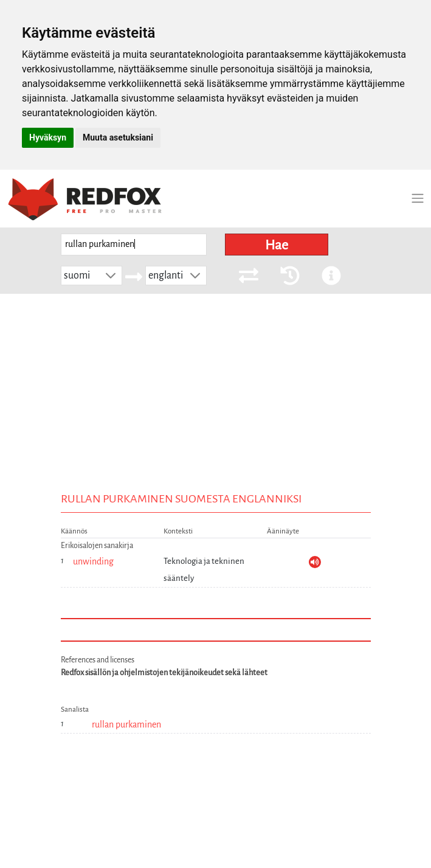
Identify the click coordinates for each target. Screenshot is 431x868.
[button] (111, 276)
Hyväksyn (48, 137)
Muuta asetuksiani (118, 137)
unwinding (93, 561)
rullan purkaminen (126, 724)
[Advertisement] (216, 385)
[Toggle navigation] (418, 198)
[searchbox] (134, 245)
